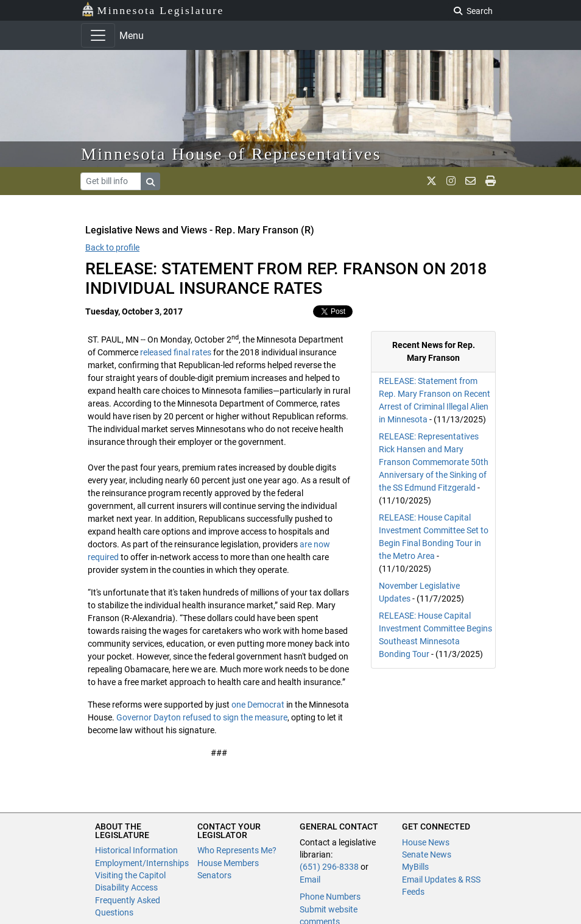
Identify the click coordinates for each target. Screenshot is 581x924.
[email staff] (470, 181)
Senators (214, 875)
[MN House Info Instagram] (451, 181)
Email (310, 880)
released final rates (176, 352)
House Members (228, 863)
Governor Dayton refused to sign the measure (202, 717)
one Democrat (258, 705)
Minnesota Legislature (153, 9)
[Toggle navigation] (98, 35)
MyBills (415, 867)
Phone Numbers (330, 897)
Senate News (427, 855)
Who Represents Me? (237, 850)
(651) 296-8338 (329, 867)
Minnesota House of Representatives (231, 154)
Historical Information (136, 850)
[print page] (491, 181)
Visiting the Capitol (130, 875)
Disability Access (126, 887)
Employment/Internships (142, 863)
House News (426, 842)
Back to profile (112, 247)
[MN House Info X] (431, 181)
